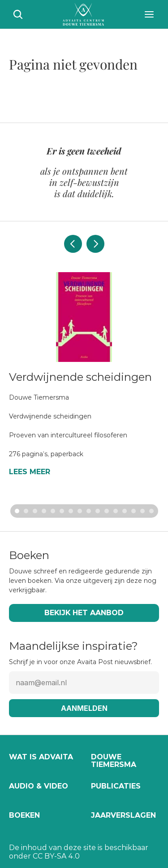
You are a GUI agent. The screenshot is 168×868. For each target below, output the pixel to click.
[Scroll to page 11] (107, 511)
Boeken (24, 815)
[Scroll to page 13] (125, 511)
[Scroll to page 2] (26, 511)
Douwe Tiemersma (114, 761)
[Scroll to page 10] (98, 511)
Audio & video (39, 786)
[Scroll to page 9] (89, 511)
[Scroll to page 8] (80, 511)
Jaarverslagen (123, 815)
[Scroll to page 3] (35, 511)
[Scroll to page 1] (16, 511)
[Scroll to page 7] (71, 511)
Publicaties (116, 786)
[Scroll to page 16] (153, 511)
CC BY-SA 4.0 (56, 856)
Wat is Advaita (41, 757)
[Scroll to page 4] (44, 511)
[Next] (95, 244)
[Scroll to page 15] (142, 511)
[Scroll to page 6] (62, 511)
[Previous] (73, 244)
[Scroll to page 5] (53, 511)
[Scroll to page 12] (116, 511)
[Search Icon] (18, 14)
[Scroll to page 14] (134, 511)
